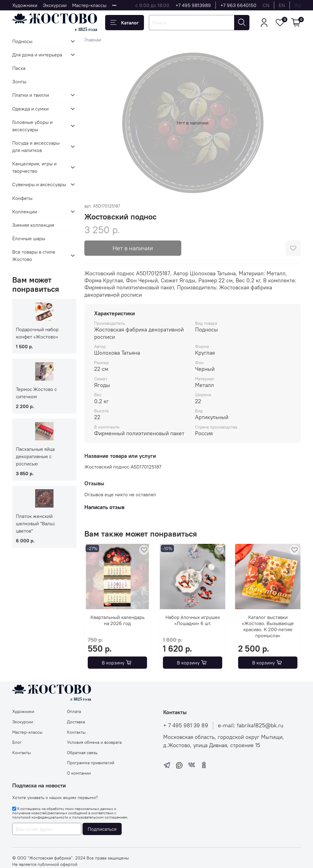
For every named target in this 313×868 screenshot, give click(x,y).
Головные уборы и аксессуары (32, 126)
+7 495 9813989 (193, 5)
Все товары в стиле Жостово (34, 255)
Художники (25, 5)
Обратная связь (82, 753)
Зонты (19, 81)
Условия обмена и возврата (94, 742)
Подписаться (102, 829)
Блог (17, 742)
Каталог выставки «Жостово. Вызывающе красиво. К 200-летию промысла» (268, 626)
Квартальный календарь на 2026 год (117, 620)
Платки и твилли (31, 95)
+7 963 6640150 (238, 5)
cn (266, 5)
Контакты (22, 753)
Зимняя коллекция (33, 225)
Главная (93, 40)
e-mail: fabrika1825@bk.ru (251, 725)
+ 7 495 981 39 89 (186, 725)
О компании (79, 773)
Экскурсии (55, 5)
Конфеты (22, 198)
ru (298, 5)
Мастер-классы (89, 5)
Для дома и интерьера (37, 55)
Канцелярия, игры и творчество (34, 167)
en (282, 5)
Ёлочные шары (29, 238)
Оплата (74, 711)
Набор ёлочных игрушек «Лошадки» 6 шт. (192, 620)
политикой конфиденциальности (40, 817)
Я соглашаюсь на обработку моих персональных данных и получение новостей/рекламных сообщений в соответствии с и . (70, 813)
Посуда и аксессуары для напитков (36, 146)
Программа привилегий (91, 763)
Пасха (19, 68)
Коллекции (25, 212)
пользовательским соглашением (100, 817)
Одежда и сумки (30, 109)
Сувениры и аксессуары (39, 184)
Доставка (76, 722)
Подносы (22, 41)
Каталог (125, 23)
